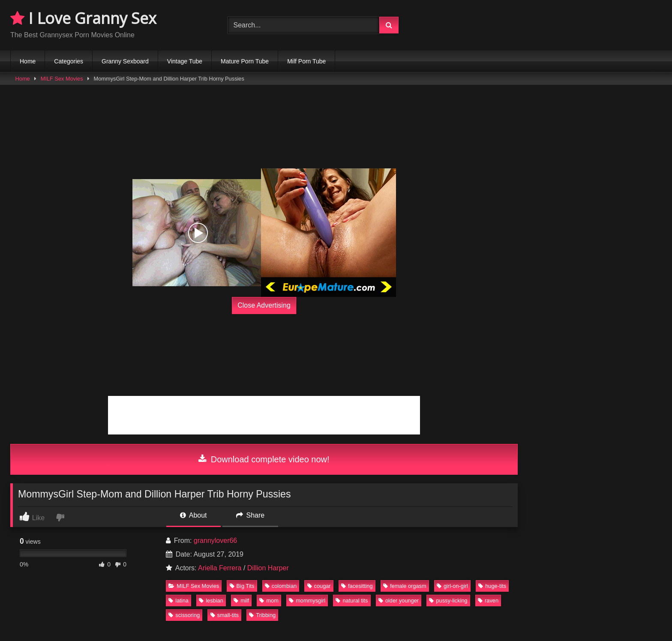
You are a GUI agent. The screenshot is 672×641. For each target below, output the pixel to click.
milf (241, 601)
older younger (399, 601)
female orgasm (405, 586)
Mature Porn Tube (245, 61)
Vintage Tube (185, 61)
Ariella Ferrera (220, 568)
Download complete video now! (264, 459)
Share (250, 515)
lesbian (211, 601)
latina (178, 601)
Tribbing (262, 615)
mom (269, 601)
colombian (281, 586)
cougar (319, 586)
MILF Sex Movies (62, 79)
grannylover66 (215, 541)
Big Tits (242, 586)
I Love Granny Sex (83, 18)
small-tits (225, 615)
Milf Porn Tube (306, 61)
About (193, 515)
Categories (69, 61)
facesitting (357, 586)
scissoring (184, 615)
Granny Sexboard (125, 61)
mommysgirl (307, 601)
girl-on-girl (452, 586)
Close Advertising (264, 305)
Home (28, 61)
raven (488, 601)
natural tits (352, 601)
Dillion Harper (268, 568)
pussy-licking (448, 601)
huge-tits (492, 586)
